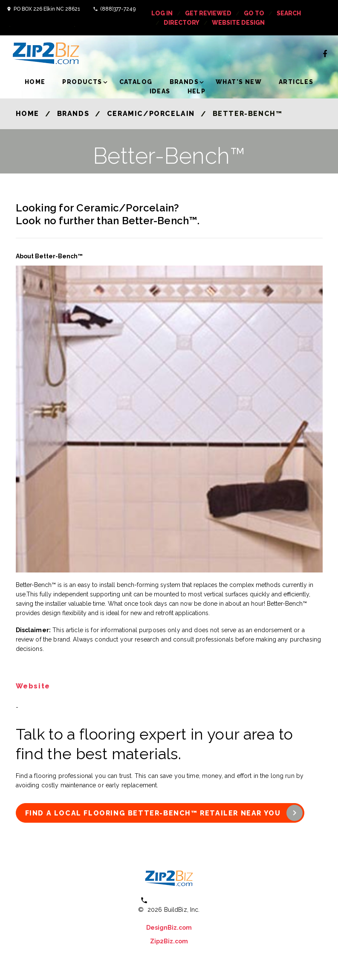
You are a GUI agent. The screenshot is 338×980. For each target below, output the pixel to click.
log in (162, 13)
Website (33, 687)
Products (82, 82)
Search (289, 13)
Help (197, 91)
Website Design (238, 23)
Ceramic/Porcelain (151, 114)
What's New (239, 82)
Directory (182, 23)
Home (35, 82)
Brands (184, 82)
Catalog (136, 82)
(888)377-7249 (118, 9)
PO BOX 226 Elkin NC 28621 (47, 9)
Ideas (160, 91)
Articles (296, 82)
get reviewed (208, 13)
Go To (254, 13)
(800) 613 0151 (175, 900)
